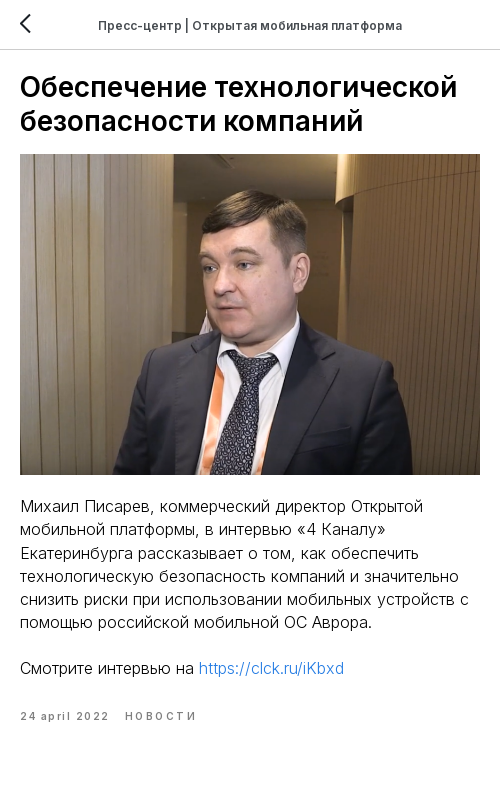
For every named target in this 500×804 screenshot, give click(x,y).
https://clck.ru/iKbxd (271, 668)
